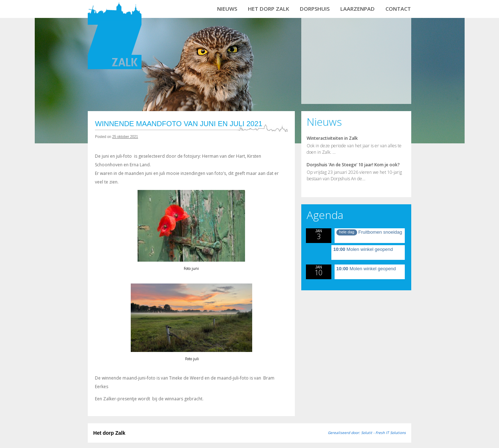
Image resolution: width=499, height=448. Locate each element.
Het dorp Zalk (268, 9)
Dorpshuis (315, 9)
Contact (398, 9)
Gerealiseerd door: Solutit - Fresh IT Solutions (367, 433)
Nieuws (227, 9)
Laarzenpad (358, 9)
